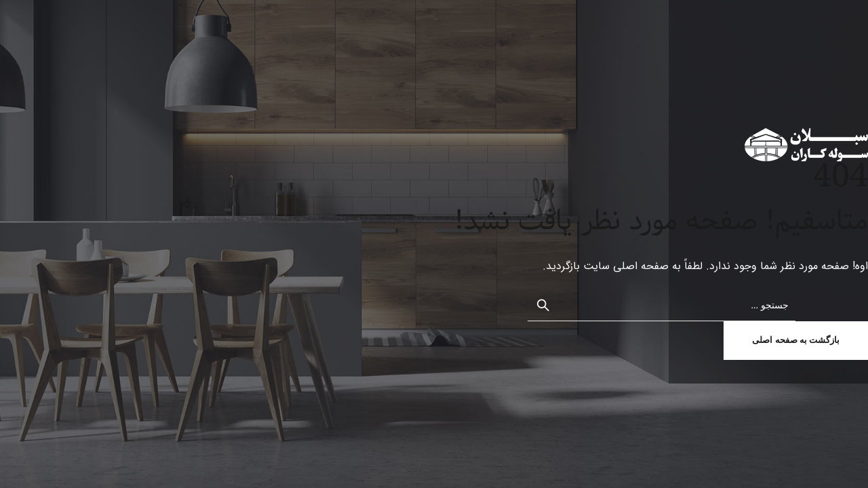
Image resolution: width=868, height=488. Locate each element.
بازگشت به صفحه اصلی (796, 340)
